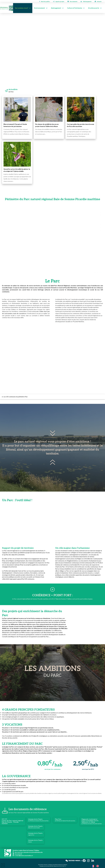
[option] (98, 866)
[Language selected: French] (96, 866)
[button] (52, 397)
